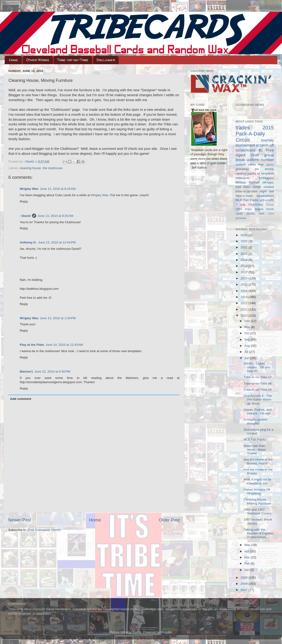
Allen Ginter (252, 187)
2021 (244, 247)
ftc (260, 150)
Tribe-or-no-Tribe (73, 60)
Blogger (166, 632)
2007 (244, 590)
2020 (244, 254)
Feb (248, 563)
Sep (248, 340)
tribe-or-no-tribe (247, 191)
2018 (244, 266)
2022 (244, 241)
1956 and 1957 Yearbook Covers (257, 511)
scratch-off (265, 145)
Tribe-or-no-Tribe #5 (258, 390)
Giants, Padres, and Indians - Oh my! (257, 411)
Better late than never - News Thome (255, 450)
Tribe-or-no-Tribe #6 (258, 384)
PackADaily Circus (261, 205)
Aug (248, 346)
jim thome (264, 169)
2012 (244, 303)
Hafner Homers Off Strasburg (257, 491)
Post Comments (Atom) (44, 530)
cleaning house (30, 168)
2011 (244, 309)
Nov (248, 327)
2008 (244, 584)
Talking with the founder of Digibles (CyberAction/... (258, 533)
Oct (247, 333)
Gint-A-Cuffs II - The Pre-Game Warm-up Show (258, 400)
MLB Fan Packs (247, 200)
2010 (244, 316)
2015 (244, 284)
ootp (243, 205)
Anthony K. (28, 242)
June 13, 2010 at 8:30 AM (55, 216)
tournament (245, 145)
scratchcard (246, 150)
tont (238, 187)
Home (14, 60)
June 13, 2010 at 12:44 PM (57, 242)
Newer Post (20, 520)
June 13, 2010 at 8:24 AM (58, 189)
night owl (267, 191)
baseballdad (265, 196)
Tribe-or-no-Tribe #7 (258, 377)
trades (243, 128)
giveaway (242, 169)
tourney (267, 140)
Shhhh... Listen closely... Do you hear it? (257, 367)
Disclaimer (106, 60)
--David (29, 161)
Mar (248, 557)
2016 (244, 278)
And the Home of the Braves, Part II (258, 461)
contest (269, 187)
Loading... (197, 179)
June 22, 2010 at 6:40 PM (52, 372)
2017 (244, 272)
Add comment (21, 399)
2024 (244, 235)
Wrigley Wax (29, 189)
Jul (247, 352)
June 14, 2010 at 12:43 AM (64, 345)
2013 (244, 297)
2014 (244, 291)
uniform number (260, 160)
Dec (248, 321)
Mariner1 (26, 372)
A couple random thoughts (255, 421)
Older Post (169, 520)
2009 (244, 578)
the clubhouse (53, 168)
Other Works (38, 60)
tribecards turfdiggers (255, 178)
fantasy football (248, 182)
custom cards (246, 165)
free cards (266, 165)
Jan (247, 570)
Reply (24, 201)
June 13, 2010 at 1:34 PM (58, 318)
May (248, 545)
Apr (247, 551)
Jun (247, 358)
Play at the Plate (32, 345)
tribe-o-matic (245, 196)
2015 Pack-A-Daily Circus (255, 134)
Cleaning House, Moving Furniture (257, 501)
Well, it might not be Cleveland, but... (257, 481)
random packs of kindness (255, 173)
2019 (244, 260)
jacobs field (255, 214)
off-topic (268, 182)
